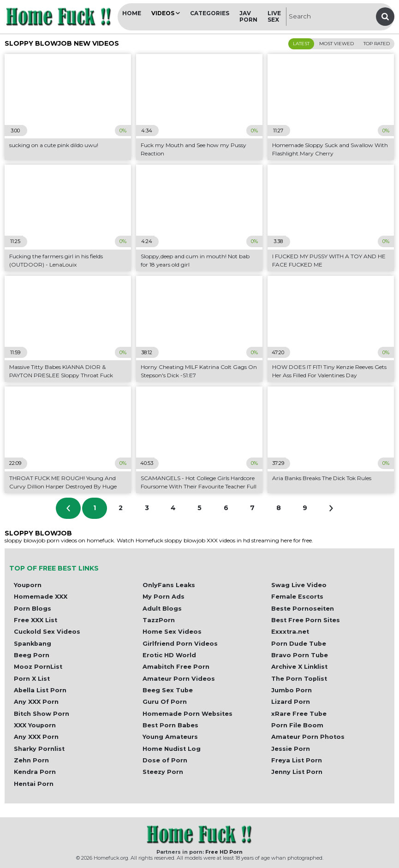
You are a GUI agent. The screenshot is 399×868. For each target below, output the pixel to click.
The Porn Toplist (299, 679)
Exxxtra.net (290, 632)
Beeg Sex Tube (168, 690)
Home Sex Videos (172, 632)
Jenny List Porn (297, 772)
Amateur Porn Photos (308, 737)
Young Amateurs (170, 737)
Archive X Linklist (299, 667)
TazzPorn (159, 620)
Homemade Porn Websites (188, 714)
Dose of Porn (165, 760)
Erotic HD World (169, 655)
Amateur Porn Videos (179, 679)
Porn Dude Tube (299, 644)
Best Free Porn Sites (306, 620)
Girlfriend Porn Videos (180, 644)
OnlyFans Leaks (169, 585)
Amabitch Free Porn (176, 667)
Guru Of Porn (165, 702)
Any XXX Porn (36, 702)
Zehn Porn (31, 760)
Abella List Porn (40, 690)
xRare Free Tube (299, 714)
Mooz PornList (38, 667)
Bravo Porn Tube (300, 655)
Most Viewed (336, 44)
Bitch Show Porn (42, 714)
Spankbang (33, 644)
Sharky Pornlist (39, 749)
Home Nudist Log (172, 749)
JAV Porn (248, 16)
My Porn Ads (164, 597)
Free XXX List (36, 620)
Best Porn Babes (170, 725)
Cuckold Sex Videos (47, 632)
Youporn (28, 585)
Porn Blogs (33, 609)
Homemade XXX (41, 597)
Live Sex (274, 16)
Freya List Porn (297, 760)
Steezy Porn (163, 772)
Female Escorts (297, 597)
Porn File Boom (297, 725)
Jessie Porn (291, 749)
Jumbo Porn (292, 690)
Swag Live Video (299, 585)
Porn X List (32, 679)
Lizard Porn (291, 702)
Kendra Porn (35, 772)
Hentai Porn (34, 784)
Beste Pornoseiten (303, 609)
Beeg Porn (32, 655)
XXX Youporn (35, 725)
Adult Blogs (162, 609)
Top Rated (377, 44)
